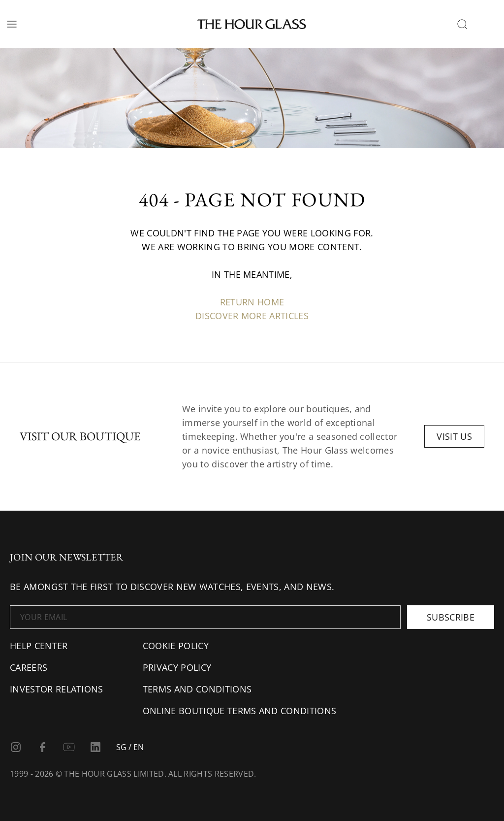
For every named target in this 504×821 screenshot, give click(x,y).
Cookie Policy (176, 646)
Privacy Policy (177, 667)
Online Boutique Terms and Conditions (240, 711)
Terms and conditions (197, 689)
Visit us (454, 436)
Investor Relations (57, 689)
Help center (39, 646)
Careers (29, 667)
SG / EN (130, 747)
